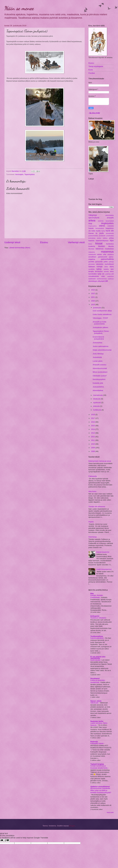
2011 (93, 440)
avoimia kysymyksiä (106, 221)
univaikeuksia (94, 276)
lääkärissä (100, 249)
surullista (92, 269)
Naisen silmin (96, 701)
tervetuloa (99, 271)
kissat (99, 243)
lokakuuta (97, 399)
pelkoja (111, 262)
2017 (93, 418)
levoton (102, 246)
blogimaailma (93, 226)
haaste (91, 228)
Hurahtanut (95, 678)
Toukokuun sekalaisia (98, 618)
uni (113, 274)
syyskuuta (97, 403)
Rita (92, 594)
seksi (106, 267)
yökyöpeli (101, 281)
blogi (90, 223)
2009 (93, 448)
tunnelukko (93, 274)
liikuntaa (91, 249)
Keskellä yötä (98, 383)
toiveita (106, 272)
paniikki (91, 262)
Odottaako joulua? (100, 376)
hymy (103, 231)
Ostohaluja (93, 537)
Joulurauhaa (97, 343)
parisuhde (99, 262)
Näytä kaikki (110, 813)
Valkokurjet (95, 703)
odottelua (110, 254)
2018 (93, 415)
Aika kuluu (92, 491)
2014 (93, 429)
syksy (99, 269)
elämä (102, 226)
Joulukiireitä (97, 357)
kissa (90, 244)
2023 (93, 290)
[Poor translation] (7, 840)
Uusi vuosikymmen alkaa (102, 311)
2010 (93, 444)
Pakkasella (93, 476)
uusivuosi (92, 279)
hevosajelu (19, 174)
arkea (92, 220)
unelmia (108, 274)
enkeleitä (111, 226)
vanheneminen (102, 279)
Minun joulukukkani (100, 372)
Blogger (72, 826)
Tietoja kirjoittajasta (96, 66)
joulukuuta (97, 308)
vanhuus (111, 279)
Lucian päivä (97, 361)
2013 (93, 433)
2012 (93, 437)
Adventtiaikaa (98, 390)
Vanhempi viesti (76, 242)
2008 (93, 451)
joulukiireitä (110, 233)
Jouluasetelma (98, 387)
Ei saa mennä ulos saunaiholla (98, 657)
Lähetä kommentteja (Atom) (20, 248)
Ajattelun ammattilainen (100, 787)
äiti (107, 281)
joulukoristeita (93, 236)
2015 (93, 426)
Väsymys (93, 215)
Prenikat (92, 73)
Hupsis (91, 522)
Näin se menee (19, 8)
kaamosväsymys (102, 241)
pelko (106, 262)
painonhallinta (107, 259)
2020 (93, 301)
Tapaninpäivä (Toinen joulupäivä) (101, 332)
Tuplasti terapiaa (97, 764)
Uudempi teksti (12, 242)
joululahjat (92, 238)
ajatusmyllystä (94, 218)
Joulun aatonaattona (100, 346)
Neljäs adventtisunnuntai (102, 350)
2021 (93, 297)
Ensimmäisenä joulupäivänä (98, 338)
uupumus (110, 276)
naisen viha (102, 254)
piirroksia (92, 264)
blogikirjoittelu (107, 223)
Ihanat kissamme (103, 552)
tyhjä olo (101, 274)
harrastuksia (100, 228)
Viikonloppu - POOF (100, 318)
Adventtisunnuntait (100, 368)
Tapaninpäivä (29, 174)
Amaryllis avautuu (99, 365)
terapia (91, 271)
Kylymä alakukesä (97, 638)
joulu (102, 233)
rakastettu (100, 264)
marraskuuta (98, 395)
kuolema (92, 246)
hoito (93, 231)
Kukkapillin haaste (97, 743)
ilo (97, 233)
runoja (100, 266)
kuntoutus (110, 244)
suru (112, 266)
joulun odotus (102, 238)
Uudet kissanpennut (104, 569)
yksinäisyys (93, 281)
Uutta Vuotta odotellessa (102, 314)
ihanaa (91, 233)
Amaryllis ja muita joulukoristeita (99, 323)
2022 (93, 293)
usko (103, 276)
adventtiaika (109, 215)
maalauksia (109, 249)
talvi (112, 269)
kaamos (91, 241)
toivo (112, 271)
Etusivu (44, 242)
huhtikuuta (97, 410)
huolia (98, 231)
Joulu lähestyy (98, 354)
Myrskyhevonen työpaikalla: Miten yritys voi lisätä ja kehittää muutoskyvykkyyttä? (101, 790)
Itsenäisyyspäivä (99, 379)
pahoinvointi (103, 257)
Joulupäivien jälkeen (100, 327)
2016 (93, 422)
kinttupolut (95, 616)
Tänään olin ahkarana (97, 507)
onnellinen (92, 257)
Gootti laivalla (96, 660)
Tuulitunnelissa (97, 636)
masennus (107, 252)
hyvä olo (110, 231)
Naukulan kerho (97, 721)
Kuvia (91, 70)
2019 (93, 305)
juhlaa (111, 238)
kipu (112, 240)
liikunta (111, 246)
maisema (92, 252)
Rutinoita (94, 742)
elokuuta (97, 406)
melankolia (92, 254)
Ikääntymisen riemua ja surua (100, 461)
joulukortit (102, 236)
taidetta (106, 269)
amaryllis (110, 218)
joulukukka (110, 236)
